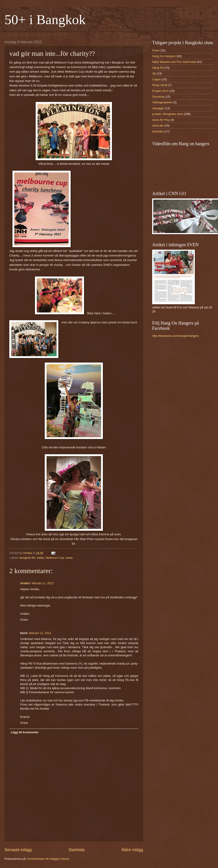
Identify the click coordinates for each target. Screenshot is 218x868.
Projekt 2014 (160, 91)
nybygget (158, 108)
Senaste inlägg (18, 850)
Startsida (76, 850)
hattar (40, 558)
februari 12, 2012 (40, 633)
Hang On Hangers (164, 56)
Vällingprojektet (162, 102)
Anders (25, 583)
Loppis (156, 79)
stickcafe (158, 126)
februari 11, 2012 (43, 583)
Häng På (158, 68)
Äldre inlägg (132, 850)
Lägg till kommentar (25, 732)
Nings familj (160, 85)
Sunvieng (158, 97)
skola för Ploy (161, 120)
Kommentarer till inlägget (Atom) (48, 859)
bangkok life (27, 558)
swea (69, 558)
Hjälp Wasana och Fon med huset (174, 62)
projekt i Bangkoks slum (168, 114)
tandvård (158, 131)
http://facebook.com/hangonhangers (175, 336)
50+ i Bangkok (45, 20)
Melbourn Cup (55, 558)
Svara (24, 620)
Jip (154, 73)
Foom (156, 50)
